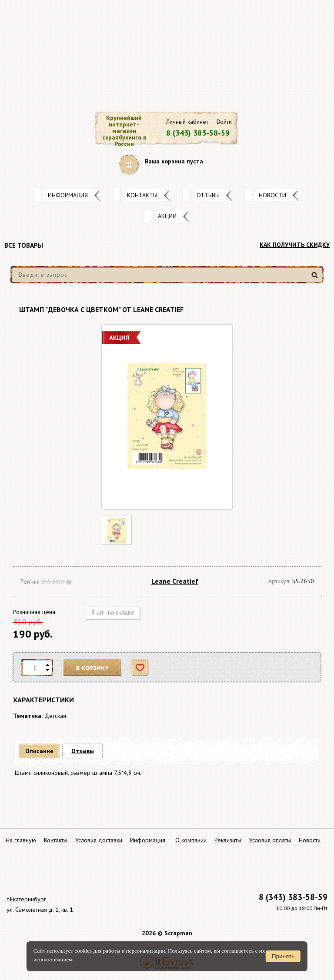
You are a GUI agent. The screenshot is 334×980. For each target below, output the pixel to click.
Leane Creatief (175, 581)
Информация (68, 195)
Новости (272, 195)
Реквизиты (228, 840)
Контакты (142, 195)
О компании (191, 840)
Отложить (140, 668)
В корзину (93, 668)
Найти (316, 278)
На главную (21, 840)
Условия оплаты (270, 840)
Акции (167, 216)
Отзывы (208, 195)
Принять (283, 956)
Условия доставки (99, 840)
